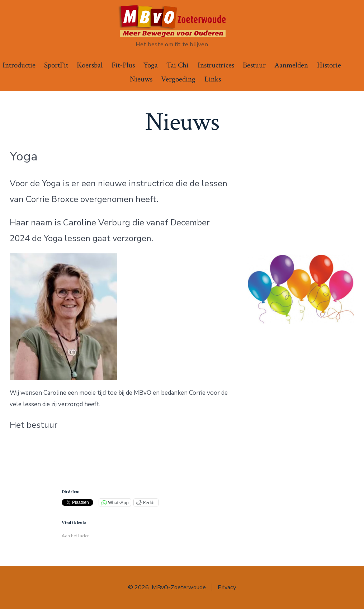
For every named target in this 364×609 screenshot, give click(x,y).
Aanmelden (291, 65)
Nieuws (141, 79)
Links (213, 79)
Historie (329, 65)
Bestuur (254, 65)
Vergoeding (178, 79)
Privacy (227, 587)
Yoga (151, 65)
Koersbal (90, 65)
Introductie (19, 65)
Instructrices (216, 65)
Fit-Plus (123, 65)
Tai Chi (178, 65)
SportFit (56, 65)
